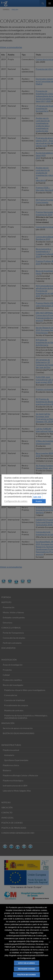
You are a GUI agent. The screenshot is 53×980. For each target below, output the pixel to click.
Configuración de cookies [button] (16, 501)
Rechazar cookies (27, 969)
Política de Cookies (26, 975)
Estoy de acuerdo (27, 963)
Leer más (37, 496)
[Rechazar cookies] (49, 942)
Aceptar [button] (39, 501)
